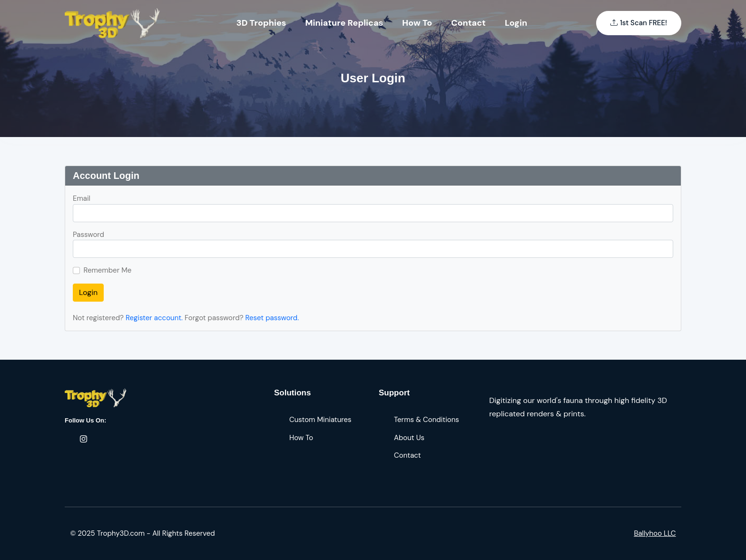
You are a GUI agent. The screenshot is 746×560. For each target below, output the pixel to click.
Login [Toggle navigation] (516, 23)
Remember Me (108, 270)
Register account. (154, 318)
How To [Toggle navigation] (417, 23)
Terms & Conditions (427, 420)
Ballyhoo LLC (655, 533)
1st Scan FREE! (639, 23)
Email (82, 198)
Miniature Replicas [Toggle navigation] (344, 23)
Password (88, 235)
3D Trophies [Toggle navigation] (261, 23)
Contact (407, 455)
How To (301, 438)
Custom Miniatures (320, 420)
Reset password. (272, 318)
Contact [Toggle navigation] (468, 23)
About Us (409, 438)
